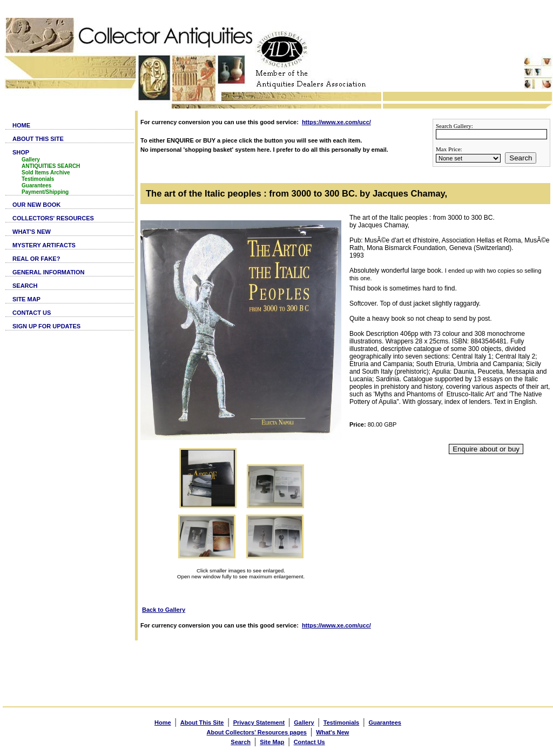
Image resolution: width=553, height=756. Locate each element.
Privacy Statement (259, 723)
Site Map (272, 742)
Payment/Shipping (45, 192)
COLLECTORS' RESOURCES (53, 218)
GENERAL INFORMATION (48, 272)
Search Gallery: (454, 126)
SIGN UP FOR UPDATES (46, 326)
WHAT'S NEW (32, 232)
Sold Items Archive (46, 173)
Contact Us (309, 742)
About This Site (202, 723)
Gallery (31, 160)
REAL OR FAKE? (36, 259)
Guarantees (36, 185)
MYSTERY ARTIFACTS (44, 245)
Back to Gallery (164, 610)
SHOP (21, 152)
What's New (332, 732)
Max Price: (449, 149)
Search (521, 158)
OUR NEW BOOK (36, 205)
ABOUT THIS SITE (38, 139)
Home (163, 723)
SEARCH (25, 286)
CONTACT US (32, 313)
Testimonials (38, 179)
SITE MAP (26, 299)
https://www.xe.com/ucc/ (336, 122)
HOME (21, 125)
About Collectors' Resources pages (257, 732)
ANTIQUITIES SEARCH (51, 166)
